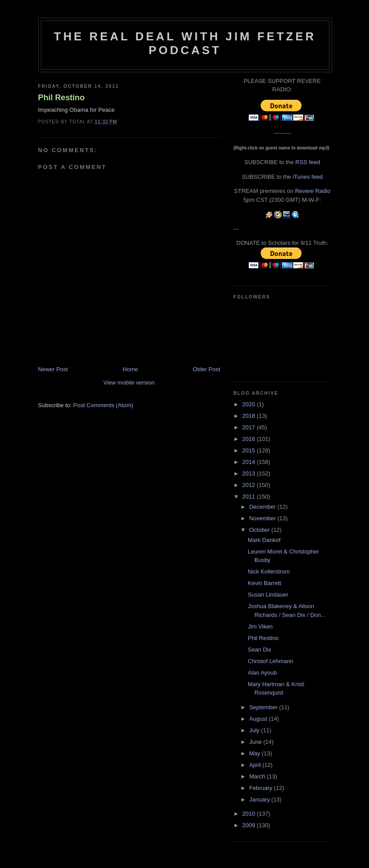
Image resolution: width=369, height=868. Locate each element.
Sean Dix (260, 650)
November (263, 518)
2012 (250, 485)
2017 (250, 427)
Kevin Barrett (264, 583)
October (260, 530)
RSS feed (308, 162)
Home (130, 369)
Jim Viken (260, 626)
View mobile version (129, 383)
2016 (250, 439)
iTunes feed (307, 177)
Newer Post (53, 369)
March (258, 776)
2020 (250, 404)
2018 (250, 416)
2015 (250, 450)
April (256, 765)
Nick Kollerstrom (269, 571)
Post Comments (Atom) (103, 405)
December (263, 507)
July (255, 730)
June (256, 742)
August (259, 719)
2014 (250, 462)
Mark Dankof (264, 540)
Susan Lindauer (268, 595)
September (264, 707)
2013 (250, 473)
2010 (250, 814)
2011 (250, 497)
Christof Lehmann (271, 661)
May (255, 753)
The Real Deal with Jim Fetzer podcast (185, 43)
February (262, 788)
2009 (250, 825)
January (260, 799)
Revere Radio (313, 191)
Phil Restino (61, 98)
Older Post (206, 369)
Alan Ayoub (262, 673)
